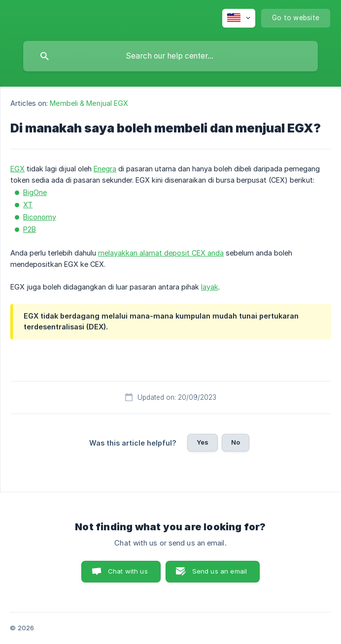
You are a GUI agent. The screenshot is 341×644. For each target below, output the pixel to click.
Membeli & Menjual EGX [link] (89, 103)
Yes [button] (203, 442)
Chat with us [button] (128, 571)
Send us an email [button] (220, 571)
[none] (239, 18)
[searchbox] (170, 56)
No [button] (236, 442)
